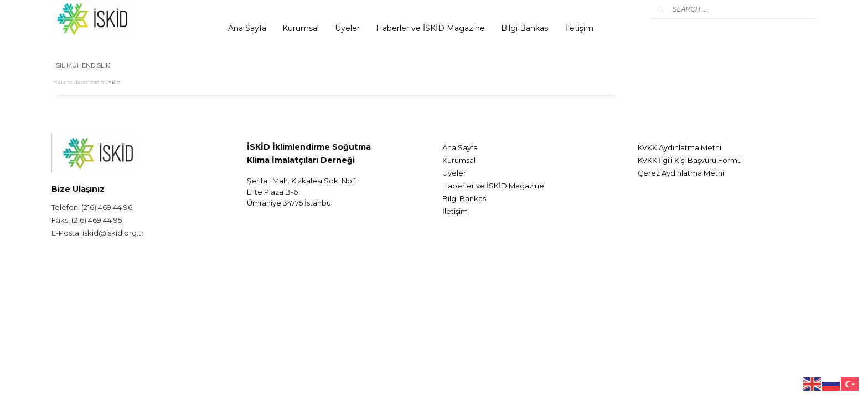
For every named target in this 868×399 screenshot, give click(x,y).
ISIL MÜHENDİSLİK (82, 65)
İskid (114, 83)
